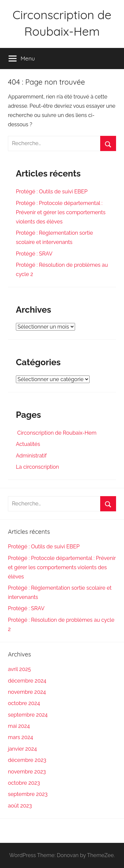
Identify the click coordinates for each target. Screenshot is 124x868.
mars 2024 (21, 737)
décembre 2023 (27, 760)
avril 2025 (19, 669)
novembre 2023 (27, 772)
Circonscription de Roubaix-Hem (56, 433)
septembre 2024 (28, 715)
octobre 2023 (24, 783)
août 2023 (20, 806)
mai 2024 (19, 726)
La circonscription (37, 467)
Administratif (31, 456)
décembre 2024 (27, 681)
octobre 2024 (24, 703)
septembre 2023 (28, 794)
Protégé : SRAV (34, 254)
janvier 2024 (22, 749)
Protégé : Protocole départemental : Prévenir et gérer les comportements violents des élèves (61, 212)
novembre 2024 (27, 692)
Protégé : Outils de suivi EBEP (52, 192)
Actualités (28, 444)
